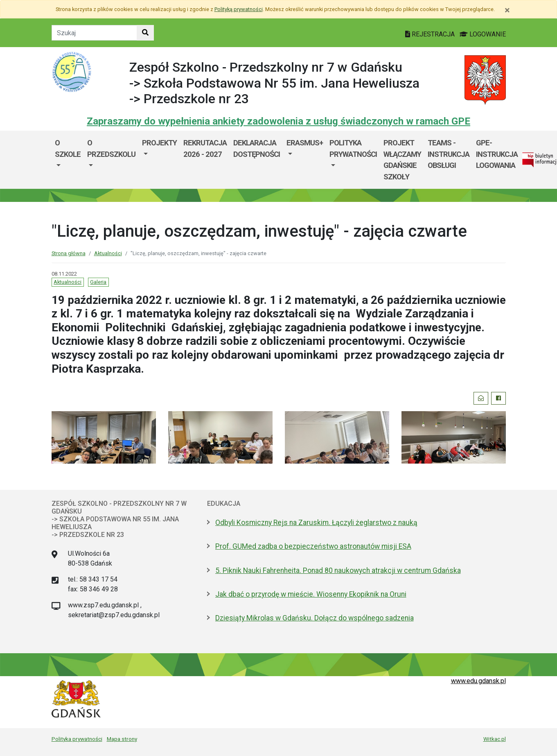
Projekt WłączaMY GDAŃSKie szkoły (402, 160)
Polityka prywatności (77, 739)
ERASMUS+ (305, 143)
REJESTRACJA (431, 34)
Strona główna (69, 253)
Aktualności (108, 253)
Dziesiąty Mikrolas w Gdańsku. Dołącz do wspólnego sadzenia (315, 618)
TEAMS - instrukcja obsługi (449, 154)
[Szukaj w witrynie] (145, 33)
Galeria (98, 282)
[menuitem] (68, 160)
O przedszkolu (111, 148)
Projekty (159, 143)
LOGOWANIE (483, 34)
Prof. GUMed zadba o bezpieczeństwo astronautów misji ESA (313, 546)
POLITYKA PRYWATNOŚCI (353, 148)
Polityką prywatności (239, 9)
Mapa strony (122, 739)
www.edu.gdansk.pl (478, 681)
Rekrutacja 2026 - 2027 (205, 148)
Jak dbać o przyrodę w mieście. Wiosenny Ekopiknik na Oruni (311, 594)
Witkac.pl (495, 739)
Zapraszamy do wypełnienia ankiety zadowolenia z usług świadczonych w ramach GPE (278, 121)
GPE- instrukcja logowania (497, 154)
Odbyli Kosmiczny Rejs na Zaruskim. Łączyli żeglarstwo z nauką (316, 523)
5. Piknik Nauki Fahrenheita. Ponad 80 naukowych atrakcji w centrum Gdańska (338, 570)
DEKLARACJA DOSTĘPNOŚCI (257, 148)
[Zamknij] (507, 10)
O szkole (68, 148)
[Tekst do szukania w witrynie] (94, 33)
